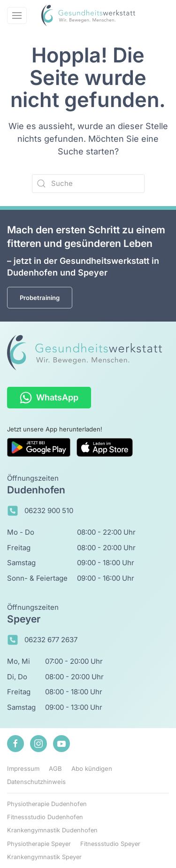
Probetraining (40, 298)
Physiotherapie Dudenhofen (47, 804)
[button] (17, 15)
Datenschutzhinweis (36, 782)
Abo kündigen (92, 768)
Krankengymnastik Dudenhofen (52, 830)
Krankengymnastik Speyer (44, 857)
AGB (55, 768)
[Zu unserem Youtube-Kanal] (61, 744)
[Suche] (88, 184)
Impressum (23, 768)
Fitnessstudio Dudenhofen (45, 817)
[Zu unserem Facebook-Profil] (15, 744)
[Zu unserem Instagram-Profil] (38, 744)
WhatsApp (49, 398)
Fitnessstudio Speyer (110, 844)
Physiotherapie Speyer (39, 844)
